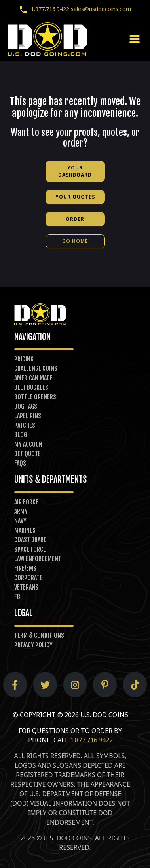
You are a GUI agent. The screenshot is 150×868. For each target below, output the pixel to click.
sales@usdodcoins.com (101, 9)
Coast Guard (30, 540)
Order (75, 219)
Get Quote (28, 454)
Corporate (28, 578)
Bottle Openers (35, 397)
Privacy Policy (33, 645)
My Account (30, 444)
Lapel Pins (28, 416)
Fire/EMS (25, 568)
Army (21, 511)
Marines (25, 530)
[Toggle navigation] (135, 39)
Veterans (26, 587)
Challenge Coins (36, 368)
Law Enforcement (38, 559)
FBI (18, 597)
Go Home (75, 241)
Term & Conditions (39, 635)
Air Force (26, 502)
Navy (20, 521)
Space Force (30, 549)
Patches (25, 425)
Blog (21, 435)
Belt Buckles (31, 387)
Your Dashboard (75, 171)
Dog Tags (26, 406)
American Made (33, 378)
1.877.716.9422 (43, 9)
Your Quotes (75, 197)
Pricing (24, 359)
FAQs (20, 463)
